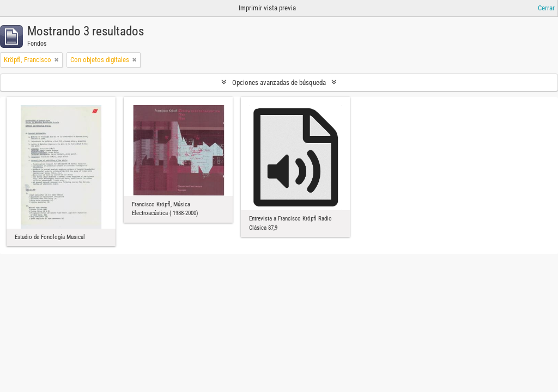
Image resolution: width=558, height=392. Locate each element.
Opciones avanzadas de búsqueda (279, 82)
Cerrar (546, 8)
